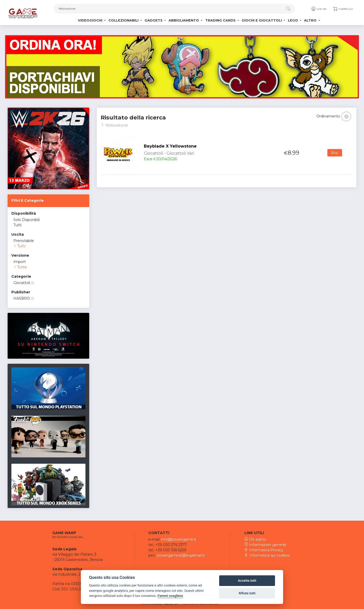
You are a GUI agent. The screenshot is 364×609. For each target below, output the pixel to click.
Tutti (17, 225)
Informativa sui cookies (267, 555)
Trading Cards (221, 20)
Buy (335, 153)
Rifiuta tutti (247, 593)
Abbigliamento (184, 20)
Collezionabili (124, 20)
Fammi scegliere (170, 596)
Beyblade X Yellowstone (170, 146)
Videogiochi (91, 20)
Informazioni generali (265, 545)
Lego (293, 20)
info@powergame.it (179, 539)
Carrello (343, 9)
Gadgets (154, 20)
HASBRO (22, 298)
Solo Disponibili (27, 220)
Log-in (318, 9)
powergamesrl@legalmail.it (181, 555)
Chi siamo (255, 539)
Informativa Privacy (264, 550)
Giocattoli (22, 283)
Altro (311, 20)
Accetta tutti (247, 581)
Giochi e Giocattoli (262, 20)
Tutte (20, 267)
